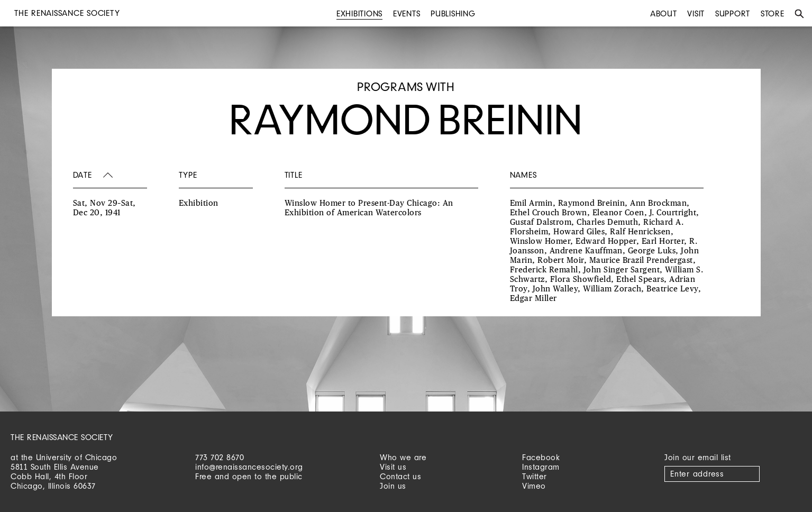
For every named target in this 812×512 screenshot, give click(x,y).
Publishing (453, 13)
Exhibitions (359, 13)
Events (407, 13)
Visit (696, 13)
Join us (393, 486)
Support (733, 13)
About (664, 13)
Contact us (400, 476)
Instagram (541, 467)
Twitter (535, 476)
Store (773, 13)
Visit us (393, 467)
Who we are (403, 457)
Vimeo (534, 486)
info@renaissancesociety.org (249, 467)
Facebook (541, 457)
